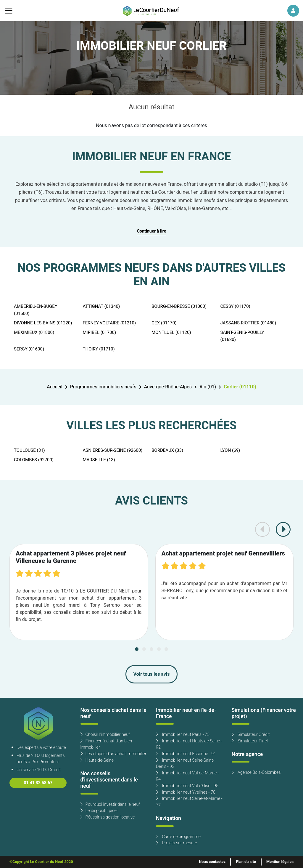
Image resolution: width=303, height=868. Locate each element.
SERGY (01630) (29, 349)
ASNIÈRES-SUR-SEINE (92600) (113, 450)
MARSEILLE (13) (99, 460)
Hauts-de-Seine (97, 760)
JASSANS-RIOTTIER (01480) (248, 323)
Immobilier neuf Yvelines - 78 (186, 792)
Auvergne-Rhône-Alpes (168, 387)
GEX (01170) (164, 323)
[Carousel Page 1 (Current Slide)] (137, 649)
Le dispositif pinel (99, 811)
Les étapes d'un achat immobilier (113, 754)
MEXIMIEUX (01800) (34, 332)
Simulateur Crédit (251, 735)
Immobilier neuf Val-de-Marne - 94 (187, 776)
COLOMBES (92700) (34, 460)
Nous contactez (212, 862)
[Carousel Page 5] (166, 649)
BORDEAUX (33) (167, 450)
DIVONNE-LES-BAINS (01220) (43, 323)
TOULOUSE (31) (29, 450)
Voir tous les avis (152, 674)
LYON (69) (230, 450)
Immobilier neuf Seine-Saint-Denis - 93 (185, 764)
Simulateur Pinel (250, 741)
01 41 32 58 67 (38, 783)
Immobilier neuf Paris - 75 (183, 735)
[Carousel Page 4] (159, 649)
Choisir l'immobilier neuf (105, 735)
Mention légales (280, 862)
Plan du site (246, 862)
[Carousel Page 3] (151, 649)
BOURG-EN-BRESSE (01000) (179, 306)
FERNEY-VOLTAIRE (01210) (109, 323)
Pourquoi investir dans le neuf (110, 804)
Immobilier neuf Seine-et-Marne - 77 (189, 802)
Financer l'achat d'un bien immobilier (106, 744)
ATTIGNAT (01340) (101, 306)
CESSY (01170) (235, 306)
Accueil (54, 387)
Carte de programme (178, 837)
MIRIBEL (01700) (100, 332)
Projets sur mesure (177, 843)
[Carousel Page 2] (144, 649)
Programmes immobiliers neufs (103, 387)
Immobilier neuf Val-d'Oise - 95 (187, 786)
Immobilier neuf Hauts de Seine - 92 (189, 744)
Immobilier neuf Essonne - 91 (186, 754)
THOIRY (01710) (99, 349)
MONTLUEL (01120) (171, 332)
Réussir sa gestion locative (108, 817)
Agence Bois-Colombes (256, 772)
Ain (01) (208, 387)
